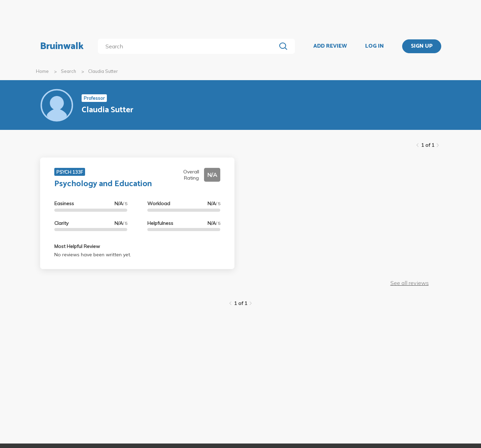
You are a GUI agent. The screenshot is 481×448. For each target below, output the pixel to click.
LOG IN (374, 46)
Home (42, 71)
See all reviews (410, 283)
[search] (188, 46)
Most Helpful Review (77, 246)
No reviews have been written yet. (93, 255)
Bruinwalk (62, 46)
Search (68, 71)
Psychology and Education (103, 184)
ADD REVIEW (330, 46)
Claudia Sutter (103, 71)
